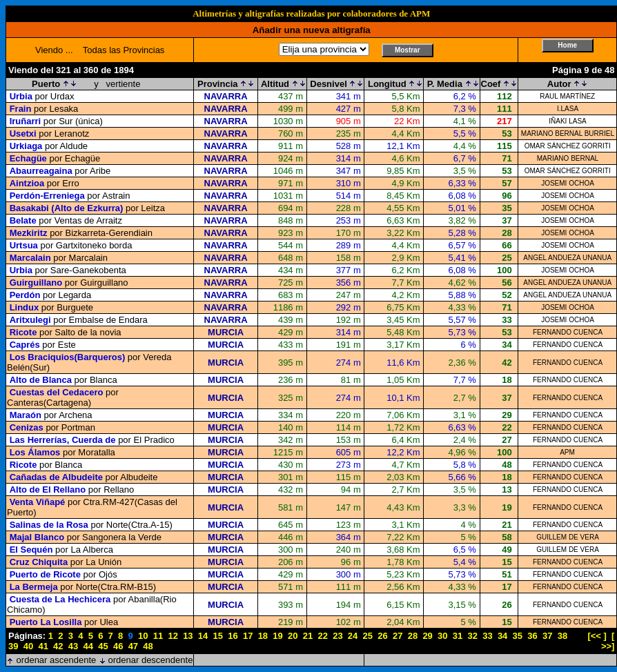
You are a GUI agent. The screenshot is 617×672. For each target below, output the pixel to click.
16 (233, 636)
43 (73, 646)
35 (518, 636)
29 (427, 636)
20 (293, 636)
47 (133, 646)
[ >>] (608, 641)
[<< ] (597, 636)
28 (413, 636)
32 (472, 636)
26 (382, 636)
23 (337, 636)
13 (188, 636)
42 (58, 646)
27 (398, 636)
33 (487, 636)
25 (368, 636)
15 (218, 636)
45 (103, 646)
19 (277, 636)
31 (458, 636)
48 (148, 646)
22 (322, 636)
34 (502, 636)
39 (13, 646)
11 (158, 636)
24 (353, 636)
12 (173, 636)
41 (43, 646)
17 (248, 636)
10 (143, 636)
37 (547, 636)
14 (203, 636)
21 (308, 636)
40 (28, 646)
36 (532, 636)
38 (562, 636)
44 (88, 646)
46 (118, 646)
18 (263, 636)
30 (442, 636)
